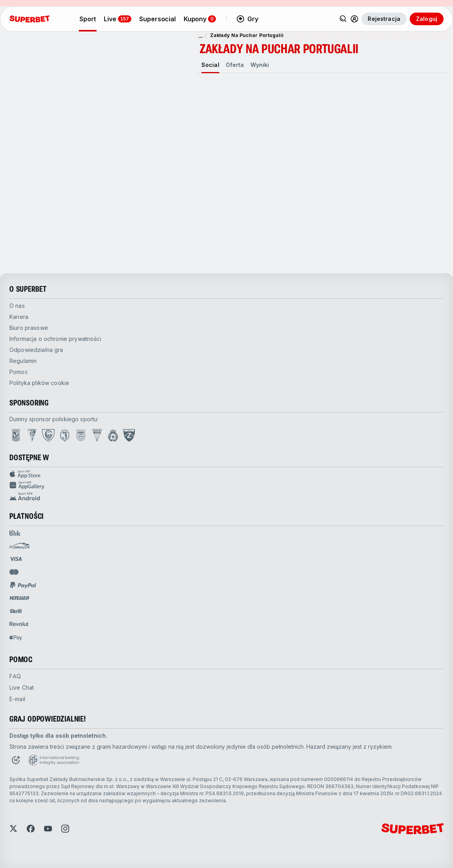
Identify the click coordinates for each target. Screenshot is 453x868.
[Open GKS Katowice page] (48, 435)
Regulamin (23, 361)
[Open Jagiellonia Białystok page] (65, 435)
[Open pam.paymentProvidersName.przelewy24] (19, 546)
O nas (17, 306)
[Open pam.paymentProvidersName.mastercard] (14, 572)
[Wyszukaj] (343, 19)
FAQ (15, 676)
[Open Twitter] (13, 829)
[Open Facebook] (31, 829)
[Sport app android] (226, 496)
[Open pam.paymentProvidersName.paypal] (23, 585)
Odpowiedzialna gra (36, 350)
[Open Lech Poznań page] (16, 435)
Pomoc (19, 372)
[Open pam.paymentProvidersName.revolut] (19, 624)
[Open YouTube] (48, 829)
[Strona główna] (29, 19)
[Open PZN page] (129, 435)
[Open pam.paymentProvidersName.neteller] (19, 598)
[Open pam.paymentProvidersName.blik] (15, 533)
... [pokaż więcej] (201, 35)
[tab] (210, 65)
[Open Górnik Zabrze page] (32, 435)
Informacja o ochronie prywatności (55, 339)
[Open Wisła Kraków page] (113, 435)
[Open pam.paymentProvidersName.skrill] (16, 611)
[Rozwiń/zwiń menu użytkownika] (354, 19)
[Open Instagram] (65, 829)
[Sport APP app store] (226, 474)
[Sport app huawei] (226, 485)
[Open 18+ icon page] (16, 760)
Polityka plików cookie (39, 383)
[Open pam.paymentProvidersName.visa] (16, 559)
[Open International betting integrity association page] (54, 760)
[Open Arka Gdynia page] (81, 435)
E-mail (17, 699)
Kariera (19, 317)
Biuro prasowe (29, 328)
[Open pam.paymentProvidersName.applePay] (16, 637)
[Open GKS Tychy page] (97, 435)
